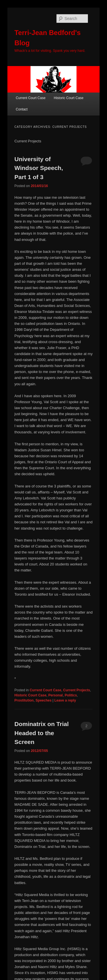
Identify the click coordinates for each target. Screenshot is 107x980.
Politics (71, 695)
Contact (22, 109)
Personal (55, 695)
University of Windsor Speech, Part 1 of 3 (39, 168)
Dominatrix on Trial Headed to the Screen (42, 733)
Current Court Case (31, 98)
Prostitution (24, 700)
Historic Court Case (68, 98)
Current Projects (76, 690)
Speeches (44, 700)
